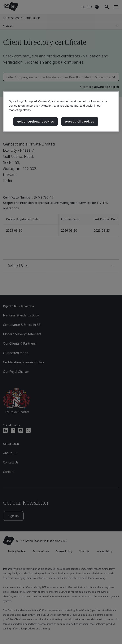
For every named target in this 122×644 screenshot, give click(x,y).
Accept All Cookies (80, 121)
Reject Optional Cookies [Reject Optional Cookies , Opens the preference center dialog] (35, 121)
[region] (61, 112)
